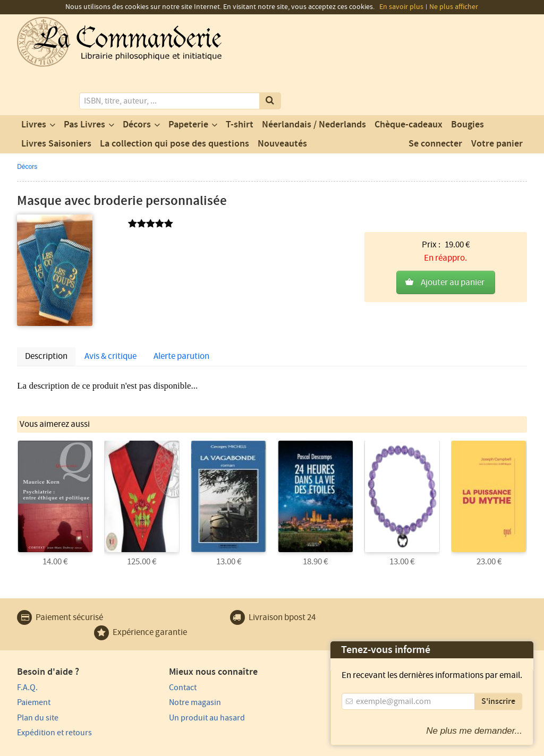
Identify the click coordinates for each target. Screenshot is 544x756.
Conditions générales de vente (212, 746)
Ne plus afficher (454, 7)
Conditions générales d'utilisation (106, 746)
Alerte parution (181, 313)
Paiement (34, 658)
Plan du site (38, 673)
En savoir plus (401, 7)
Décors (137, 81)
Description (46, 313)
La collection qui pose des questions (175, 100)
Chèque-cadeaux (409, 81)
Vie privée (32, 746)
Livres (34, 81)
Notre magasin (173, 658)
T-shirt (240, 81)
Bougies (467, 81)
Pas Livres (84, 81)
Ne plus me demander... (474, 731)
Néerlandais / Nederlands (314, 81)
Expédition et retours (54, 689)
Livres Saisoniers (56, 100)
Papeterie (188, 81)
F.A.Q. (27, 643)
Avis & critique (110, 313)
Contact (161, 643)
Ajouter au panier (453, 221)
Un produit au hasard (185, 673)
